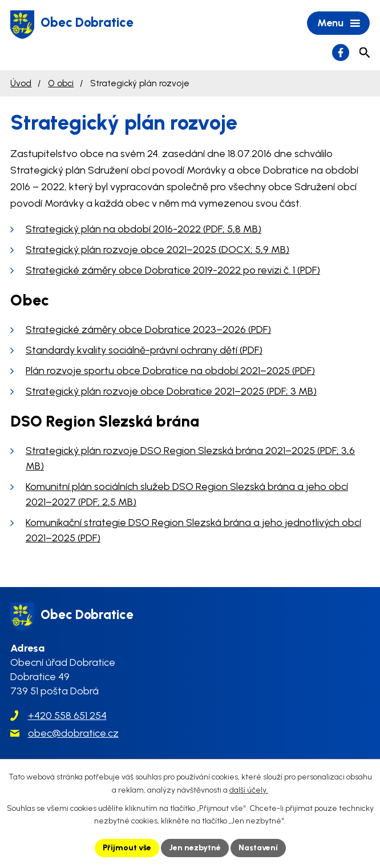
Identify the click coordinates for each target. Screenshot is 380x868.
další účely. (249, 790)
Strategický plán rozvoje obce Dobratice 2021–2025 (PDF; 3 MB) (171, 391)
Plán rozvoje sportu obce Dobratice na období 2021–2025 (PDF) (170, 371)
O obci (61, 83)
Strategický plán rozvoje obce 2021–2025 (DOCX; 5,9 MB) (157, 250)
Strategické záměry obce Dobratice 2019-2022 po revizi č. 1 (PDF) (173, 270)
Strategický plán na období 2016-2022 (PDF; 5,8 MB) (143, 229)
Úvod (21, 83)
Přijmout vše (127, 848)
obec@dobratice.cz (73, 733)
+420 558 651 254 (67, 716)
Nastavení (258, 848)
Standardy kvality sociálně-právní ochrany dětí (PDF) (144, 350)
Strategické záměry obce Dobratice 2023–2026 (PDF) (148, 329)
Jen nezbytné (195, 848)
